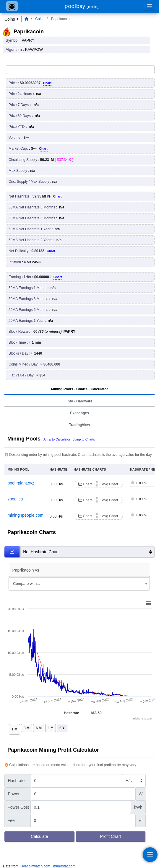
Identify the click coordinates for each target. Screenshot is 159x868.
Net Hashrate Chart (87, 552)
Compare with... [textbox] (26, 584)
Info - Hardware (79, 401)
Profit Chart (110, 836)
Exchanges (79, 413)
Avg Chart (110, 484)
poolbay (82, 6)
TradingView (79, 425)
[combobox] (79, 584)
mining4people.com (26, 515)
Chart (47, 83)
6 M (39, 728)
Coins (40, 19)
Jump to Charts (84, 439)
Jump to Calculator (57, 439)
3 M (27, 728)
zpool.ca (15, 499)
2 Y (62, 728)
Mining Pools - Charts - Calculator (80, 389)
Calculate (39, 836)
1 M (14, 729)
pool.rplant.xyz (21, 483)
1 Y (51, 728)
